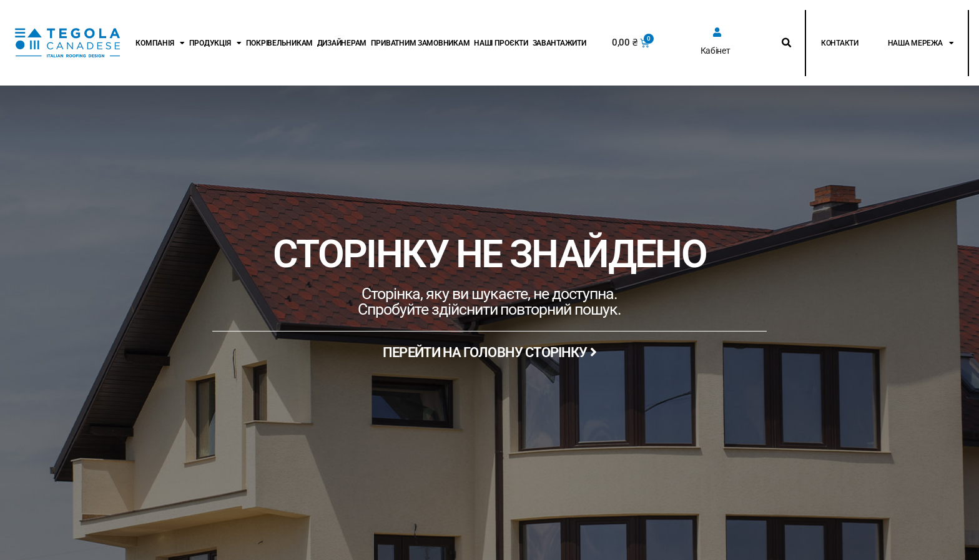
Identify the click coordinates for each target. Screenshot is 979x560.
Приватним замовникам (421, 43)
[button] (786, 43)
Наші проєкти (501, 43)
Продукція (215, 43)
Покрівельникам (279, 43)
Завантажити (559, 43)
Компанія (160, 43)
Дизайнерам (342, 43)
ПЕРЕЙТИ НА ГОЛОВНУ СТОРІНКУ (489, 352)
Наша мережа (921, 43)
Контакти (840, 43)
